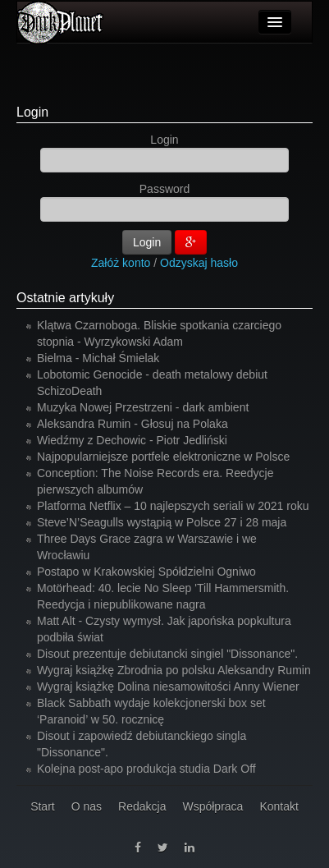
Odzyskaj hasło (199, 263)
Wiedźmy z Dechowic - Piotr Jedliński (132, 440)
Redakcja (142, 806)
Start (43, 806)
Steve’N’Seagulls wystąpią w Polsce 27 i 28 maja (162, 522)
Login (32, 112)
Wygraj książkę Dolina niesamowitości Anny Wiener (168, 687)
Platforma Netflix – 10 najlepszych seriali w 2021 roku (173, 506)
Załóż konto (121, 263)
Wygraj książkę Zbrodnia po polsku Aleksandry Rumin (174, 670)
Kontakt (279, 806)
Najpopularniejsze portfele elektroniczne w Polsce (163, 457)
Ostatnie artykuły (65, 298)
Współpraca (212, 806)
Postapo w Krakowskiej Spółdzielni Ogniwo (146, 572)
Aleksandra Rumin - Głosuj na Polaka (133, 424)
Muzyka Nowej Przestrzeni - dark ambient (143, 407)
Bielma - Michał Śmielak (98, 358)
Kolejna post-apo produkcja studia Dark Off (146, 769)
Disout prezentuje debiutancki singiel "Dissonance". (167, 654)
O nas (87, 806)
